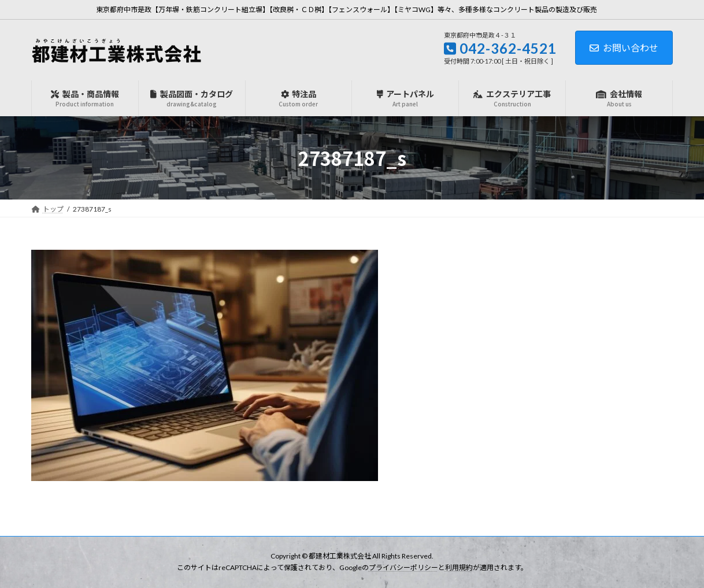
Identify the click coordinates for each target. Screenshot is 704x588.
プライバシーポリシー (403, 568)
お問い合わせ (624, 48)
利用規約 (459, 568)
